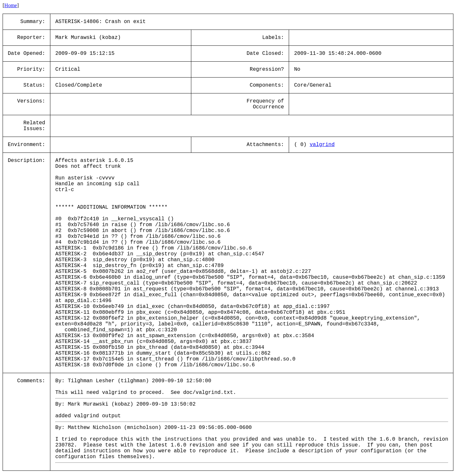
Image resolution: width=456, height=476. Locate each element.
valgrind (322, 145)
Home (11, 5)
